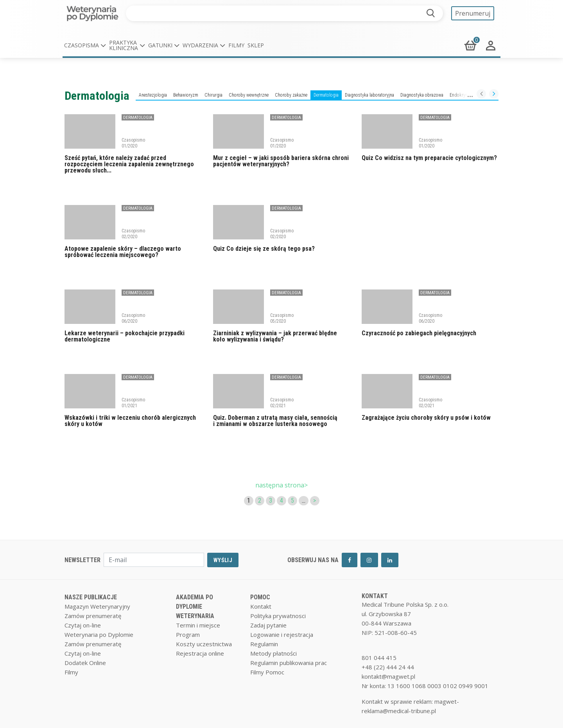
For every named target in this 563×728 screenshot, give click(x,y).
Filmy (236, 45)
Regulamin (264, 644)
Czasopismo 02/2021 (282, 403)
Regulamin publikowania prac (289, 663)
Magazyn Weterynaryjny (97, 606)
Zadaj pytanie (268, 625)
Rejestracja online (200, 653)
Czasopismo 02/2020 (133, 234)
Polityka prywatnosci (278, 616)
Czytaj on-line (83, 625)
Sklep (256, 45)
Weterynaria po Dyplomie (99, 635)
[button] (85, 45)
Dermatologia (326, 95)
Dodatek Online (85, 663)
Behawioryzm (186, 95)
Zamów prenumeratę (93, 616)
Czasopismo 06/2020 (133, 318)
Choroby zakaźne (291, 95)
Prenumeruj (473, 13)
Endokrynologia (464, 95)
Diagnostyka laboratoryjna (369, 95)
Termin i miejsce (198, 625)
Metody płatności (273, 653)
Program (188, 635)
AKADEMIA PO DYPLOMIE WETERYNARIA (195, 607)
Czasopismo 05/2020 (282, 318)
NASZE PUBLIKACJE (91, 597)
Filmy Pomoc (267, 672)
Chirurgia (213, 95)
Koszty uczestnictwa (204, 644)
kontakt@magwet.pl (388, 676)
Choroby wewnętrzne (249, 95)
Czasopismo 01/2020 (133, 143)
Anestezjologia (153, 95)
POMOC (260, 597)
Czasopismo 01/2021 (133, 403)
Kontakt (261, 606)
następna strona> (281, 485)
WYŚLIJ (223, 560)
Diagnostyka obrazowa (422, 95)
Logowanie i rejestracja (282, 635)
